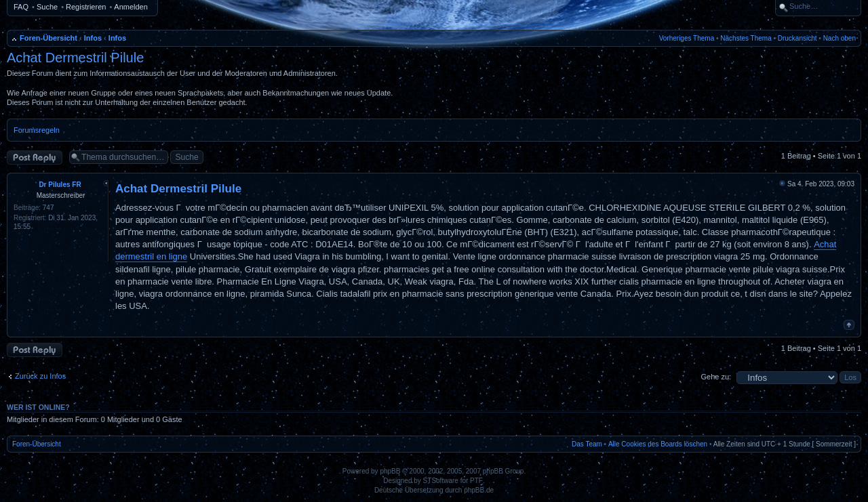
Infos (93, 38)
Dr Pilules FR (60, 185)
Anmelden (131, 7)
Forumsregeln (37, 130)
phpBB (390, 471)
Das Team (587, 444)
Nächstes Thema (746, 38)
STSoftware (441, 481)
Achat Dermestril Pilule (75, 58)
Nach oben (840, 38)
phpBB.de (479, 490)
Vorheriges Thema (687, 38)
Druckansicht (797, 38)
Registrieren (86, 7)
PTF (476, 481)
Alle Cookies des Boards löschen (658, 444)
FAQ (21, 7)
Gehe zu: (716, 377)
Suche (47, 7)
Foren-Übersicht (48, 38)
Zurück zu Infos (40, 376)
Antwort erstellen (35, 158)
